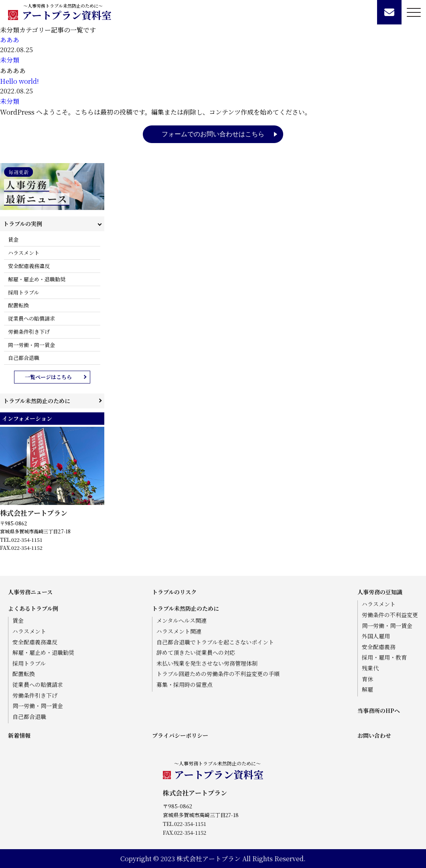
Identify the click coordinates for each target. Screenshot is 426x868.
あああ (10, 40)
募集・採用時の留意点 (185, 685)
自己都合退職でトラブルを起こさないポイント (215, 642)
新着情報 (19, 735)
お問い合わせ (374, 735)
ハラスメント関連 (179, 631)
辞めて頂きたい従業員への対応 (196, 653)
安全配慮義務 (379, 647)
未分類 (10, 60)
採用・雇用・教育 (384, 657)
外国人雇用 (376, 636)
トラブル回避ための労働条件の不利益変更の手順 (218, 674)
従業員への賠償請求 (31, 318)
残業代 (370, 668)
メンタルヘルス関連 (182, 621)
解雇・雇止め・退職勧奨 (37, 279)
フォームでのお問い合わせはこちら (213, 134)
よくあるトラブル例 (33, 608)
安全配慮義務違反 (29, 266)
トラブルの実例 (23, 224)
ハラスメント (24, 253)
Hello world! (19, 81)
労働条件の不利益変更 (390, 615)
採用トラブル (23, 292)
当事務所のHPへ (379, 711)
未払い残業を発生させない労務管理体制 (207, 663)
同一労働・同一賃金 (31, 345)
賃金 (13, 239)
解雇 (367, 689)
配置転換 (18, 305)
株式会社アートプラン (34, 513)
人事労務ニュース (30, 592)
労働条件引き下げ (29, 332)
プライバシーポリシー (180, 735)
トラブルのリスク (174, 592)
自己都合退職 (24, 358)
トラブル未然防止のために (37, 401)
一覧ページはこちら (48, 377)
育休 (367, 679)
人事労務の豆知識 (380, 592)
